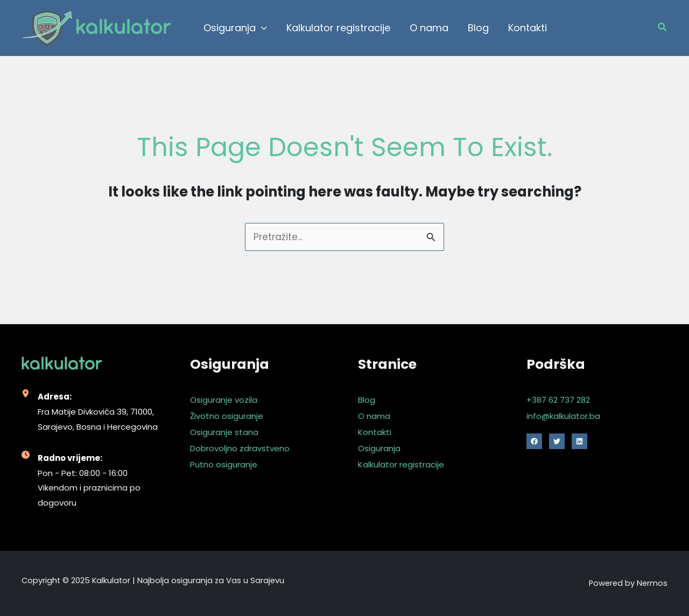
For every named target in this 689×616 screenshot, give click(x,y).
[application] (261, 28)
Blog (367, 400)
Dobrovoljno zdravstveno (240, 448)
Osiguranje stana (224, 432)
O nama (374, 416)
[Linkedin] (579, 441)
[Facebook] (534, 441)
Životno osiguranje (227, 416)
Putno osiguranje (224, 464)
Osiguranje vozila (224, 400)
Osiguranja (379, 448)
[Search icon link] (663, 28)
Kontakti (375, 432)
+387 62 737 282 (558, 400)
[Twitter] (557, 441)
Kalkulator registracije (401, 464)
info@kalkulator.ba (563, 416)
